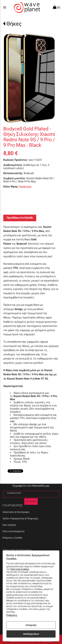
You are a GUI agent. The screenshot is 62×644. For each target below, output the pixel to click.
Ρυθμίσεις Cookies (12, 538)
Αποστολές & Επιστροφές (16, 512)
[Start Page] (27, 7)
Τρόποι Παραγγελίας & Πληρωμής (20, 518)
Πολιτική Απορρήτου (14, 531)
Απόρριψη (31, 625)
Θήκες (14, 24)
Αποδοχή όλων (31, 634)
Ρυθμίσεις (12, 615)
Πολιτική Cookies (20, 569)
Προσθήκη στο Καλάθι (20, 218)
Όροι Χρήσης (9, 525)
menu (5, 7)
